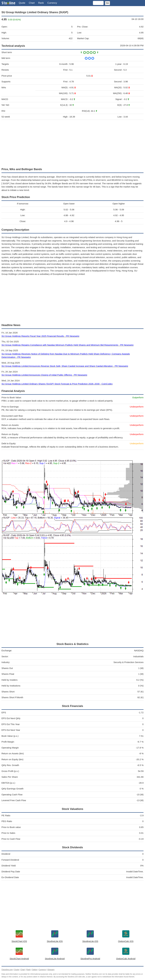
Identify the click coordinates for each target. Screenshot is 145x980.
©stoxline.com (7, 970)
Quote (22, 3)
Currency (52, 3)
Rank (41, 3)
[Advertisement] (72, 143)
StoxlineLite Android (55, 959)
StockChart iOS (19, 941)
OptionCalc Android (126, 959)
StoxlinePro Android (90, 959)
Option (35, 970)
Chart (32, 3)
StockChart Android (19, 959)
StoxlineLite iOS (55, 941)
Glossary (51, 970)
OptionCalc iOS (126, 941)
